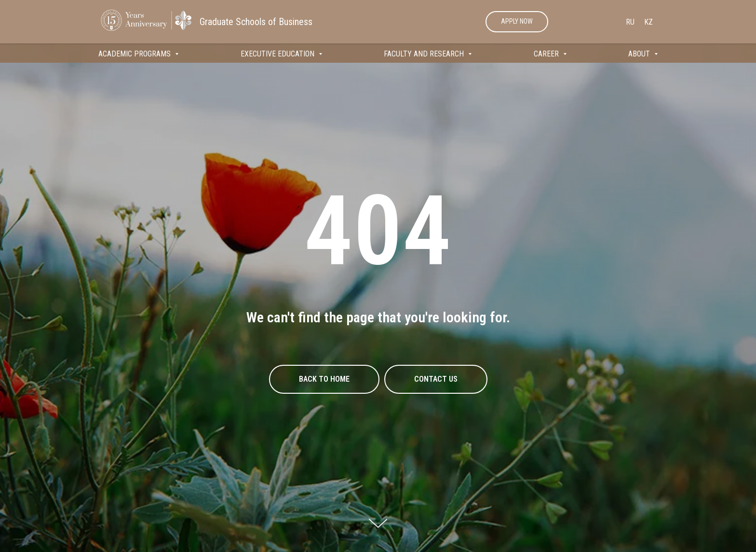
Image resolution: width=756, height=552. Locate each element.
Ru (630, 22)
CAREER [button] (547, 54)
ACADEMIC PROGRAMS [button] (135, 54)
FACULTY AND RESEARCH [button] (425, 54)
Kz (648, 22)
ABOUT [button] (640, 54)
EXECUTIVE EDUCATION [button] (278, 54)
